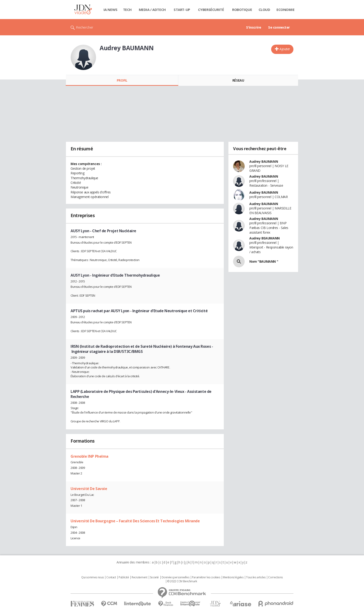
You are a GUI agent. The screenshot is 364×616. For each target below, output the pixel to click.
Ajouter (285, 49)
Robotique (242, 10)
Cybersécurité (211, 10)
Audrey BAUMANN (264, 161)
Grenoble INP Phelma (89, 456)
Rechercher (85, 27)
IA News (110, 10)
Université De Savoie (89, 489)
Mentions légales (233, 577)
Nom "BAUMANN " (264, 261)
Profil (122, 80)
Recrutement (139, 577)
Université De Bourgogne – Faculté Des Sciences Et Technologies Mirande (135, 521)
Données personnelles (175, 577)
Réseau (238, 80)
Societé (154, 577)
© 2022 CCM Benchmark (182, 581)
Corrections (275, 577)
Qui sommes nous (93, 577)
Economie (286, 10)
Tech (127, 10)
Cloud (264, 10)
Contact (111, 577)
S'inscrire (254, 27)
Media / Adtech (152, 10)
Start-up (182, 10)
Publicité (124, 577)
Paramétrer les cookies (206, 577)
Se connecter (279, 27)
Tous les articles (256, 577)
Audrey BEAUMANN (265, 238)
